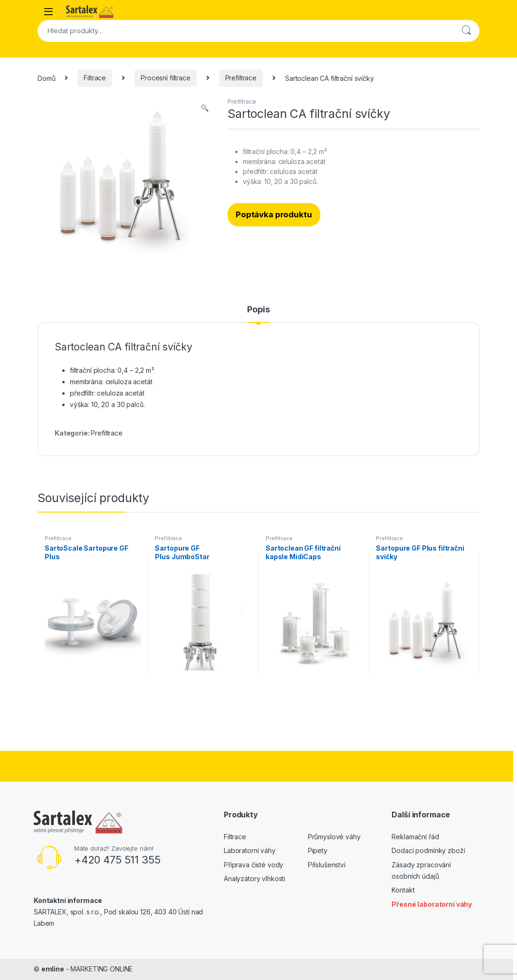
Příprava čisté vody (254, 865)
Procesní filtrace (166, 78)
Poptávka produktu (274, 214)
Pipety (318, 850)
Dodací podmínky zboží (428, 850)
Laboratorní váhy (250, 850)
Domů (46, 78)
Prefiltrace (241, 78)
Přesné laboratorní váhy (432, 904)
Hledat (466, 31)
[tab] (258, 314)
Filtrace (95, 78)
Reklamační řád (415, 837)
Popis (258, 310)
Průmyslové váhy (334, 837)
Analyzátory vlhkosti (254, 878)
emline (53, 969)
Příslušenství (327, 865)
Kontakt (403, 890)
